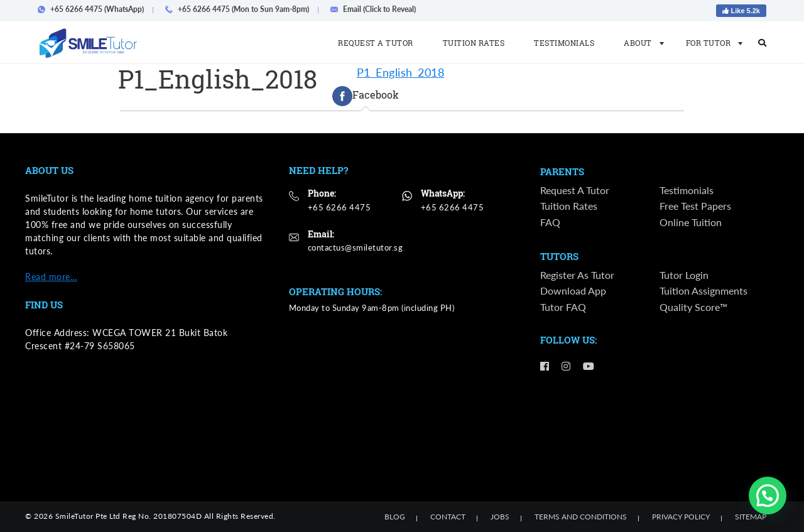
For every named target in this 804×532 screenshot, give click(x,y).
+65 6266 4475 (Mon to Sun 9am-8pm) (241, 9)
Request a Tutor (376, 43)
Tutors (559, 258)
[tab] (366, 96)
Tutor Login (684, 276)
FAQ (550, 223)
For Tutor (711, 43)
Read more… (51, 277)
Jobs (500, 517)
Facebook (366, 96)
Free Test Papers (695, 207)
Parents (562, 172)
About (640, 43)
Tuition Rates (474, 43)
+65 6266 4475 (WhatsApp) (95, 9)
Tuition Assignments (703, 292)
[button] (768, 496)
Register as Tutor (577, 276)
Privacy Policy (681, 517)
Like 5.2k (741, 11)
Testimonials (564, 43)
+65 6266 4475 (340, 207)
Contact (448, 517)
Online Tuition (691, 223)
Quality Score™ (693, 308)
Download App (573, 292)
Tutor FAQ (563, 308)
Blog (395, 517)
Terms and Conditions (581, 517)
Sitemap (751, 517)
